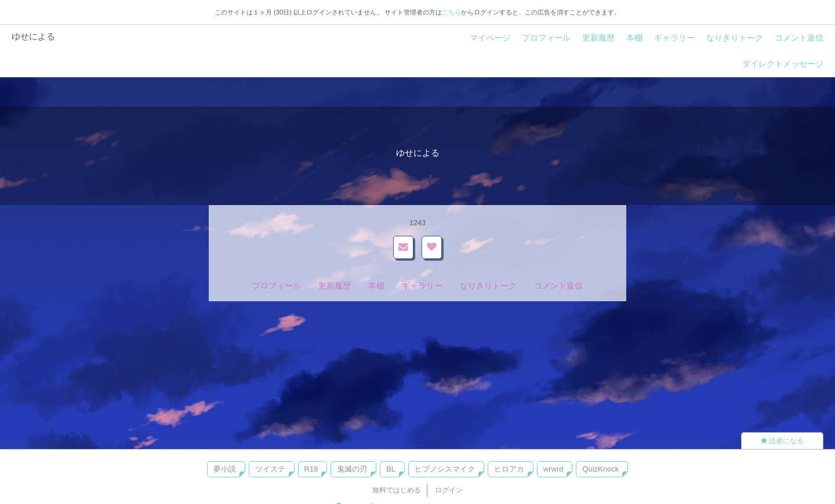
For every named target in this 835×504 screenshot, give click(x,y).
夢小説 (225, 469)
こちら (451, 12)
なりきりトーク (735, 38)
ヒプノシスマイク (445, 469)
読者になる (782, 441)
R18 (311, 469)
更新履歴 (598, 38)
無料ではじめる (397, 490)
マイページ (490, 38)
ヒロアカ (509, 469)
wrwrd (553, 469)
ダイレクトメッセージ (783, 64)
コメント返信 (799, 38)
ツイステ (270, 469)
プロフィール (546, 38)
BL (391, 469)
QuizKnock (600, 469)
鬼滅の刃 (352, 469)
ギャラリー (674, 38)
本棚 (634, 38)
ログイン (449, 490)
